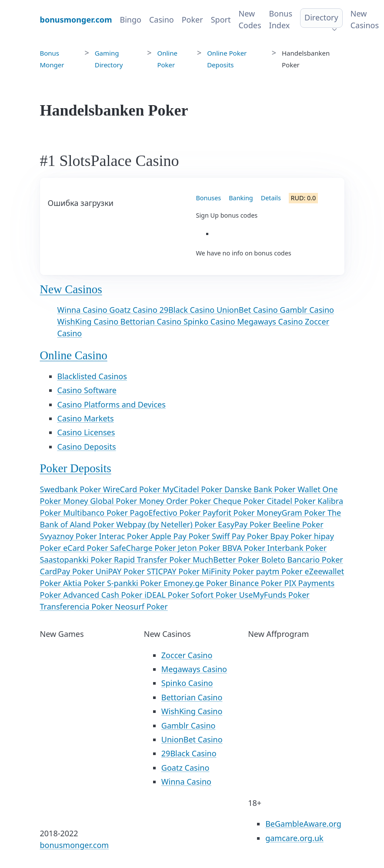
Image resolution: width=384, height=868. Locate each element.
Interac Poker (124, 536)
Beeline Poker (298, 524)
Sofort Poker (215, 595)
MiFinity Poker (229, 571)
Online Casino (74, 355)
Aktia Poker (85, 583)
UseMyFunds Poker (274, 595)
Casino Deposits (87, 447)
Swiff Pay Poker (241, 536)
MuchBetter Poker (227, 560)
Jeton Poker (200, 548)
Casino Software (87, 390)
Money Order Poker (176, 501)
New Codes (250, 19)
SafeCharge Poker (144, 548)
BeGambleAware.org (303, 824)
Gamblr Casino (307, 310)
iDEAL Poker (168, 595)
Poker (192, 20)
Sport (221, 20)
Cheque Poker (240, 501)
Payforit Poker (230, 513)
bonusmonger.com (75, 845)
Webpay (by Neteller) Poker (167, 524)
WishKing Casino (89, 321)
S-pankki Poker (135, 583)
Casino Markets (86, 418)
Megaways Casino (271, 321)
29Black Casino (188, 310)
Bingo (131, 20)
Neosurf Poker (141, 606)
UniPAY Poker (121, 571)
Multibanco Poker (96, 513)
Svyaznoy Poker (70, 536)
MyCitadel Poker (194, 489)
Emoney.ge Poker (197, 583)
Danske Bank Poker (261, 489)
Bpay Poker (292, 536)
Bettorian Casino (152, 321)
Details (271, 198)
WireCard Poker (133, 489)
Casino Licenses (86, 432)
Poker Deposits (76, 468)
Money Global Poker (101, 501)
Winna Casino (83, 310)
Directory (321, 17)
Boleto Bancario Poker (302, 560)
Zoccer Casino (187, 655)
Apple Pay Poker (181, 536)
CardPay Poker (68, 571)
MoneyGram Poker (292, 513)
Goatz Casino (134, 310)
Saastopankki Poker (77, 560)
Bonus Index (281, 19)
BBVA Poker (245, 548)
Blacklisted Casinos (92, 376)
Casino (162, 20)
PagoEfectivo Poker (166, 513)
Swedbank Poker (72, 489)
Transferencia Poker (77, 606)
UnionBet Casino (248, 310)
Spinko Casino (210, 321)
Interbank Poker (297, 548)
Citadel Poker (292, 501)
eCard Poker (87, 548)
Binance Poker (257, 583)
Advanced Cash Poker (104, 595)
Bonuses (209, 198)
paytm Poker (280, 571)
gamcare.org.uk (294, 838)
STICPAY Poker (174, 571)
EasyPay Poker (245, 524)
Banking (241, 198)
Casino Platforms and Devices (112, 404)
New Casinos (365, 19)
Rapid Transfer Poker (153, 560)
